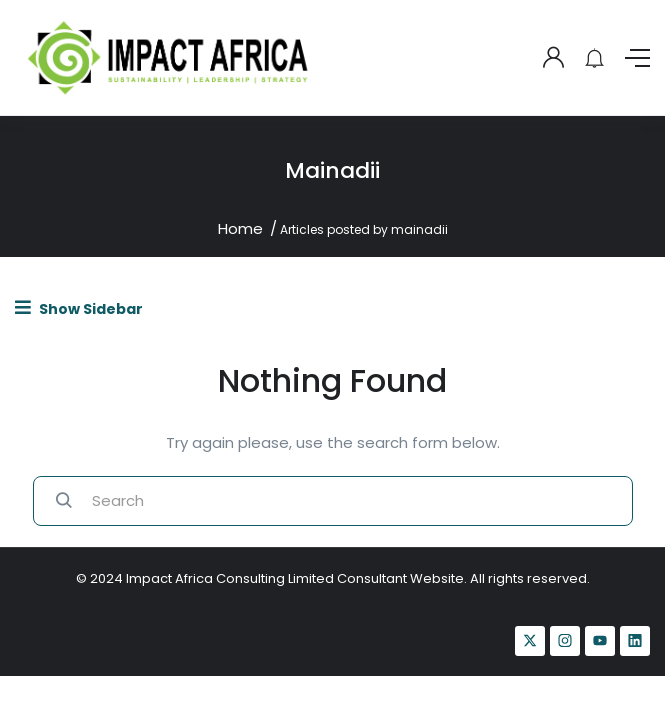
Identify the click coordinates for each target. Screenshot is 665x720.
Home (240, 228)
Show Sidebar (79, 308)
